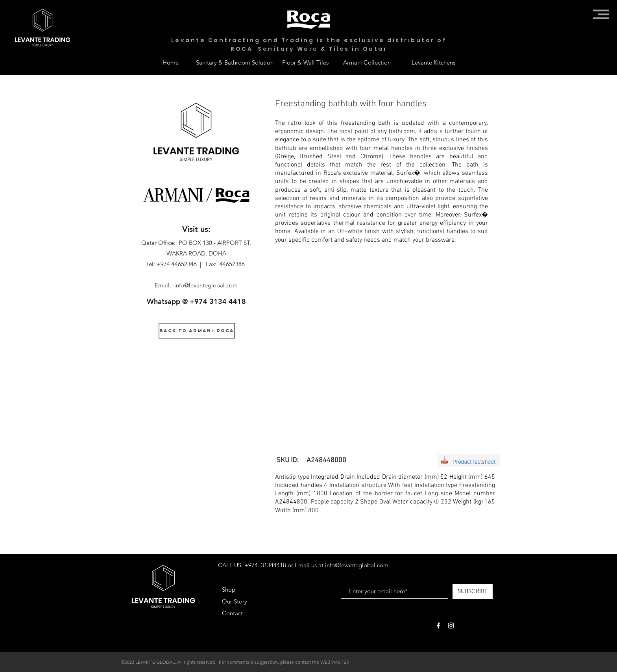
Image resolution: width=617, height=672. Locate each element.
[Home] (170, 62)
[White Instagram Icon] (451, 626)
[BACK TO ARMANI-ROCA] (197, 331)
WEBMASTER (335, 662)
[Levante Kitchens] (433, 62)
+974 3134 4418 (218, 301)
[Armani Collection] (367, 62)
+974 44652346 (177, 264)
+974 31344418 (265, 565)
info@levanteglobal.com (206, 285)
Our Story (235, 601)
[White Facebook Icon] (438, 626)
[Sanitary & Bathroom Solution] (235, 62)
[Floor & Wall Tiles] (305, 62)
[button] (601, 14)
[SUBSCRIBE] (473, 591)
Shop (229, 590)
